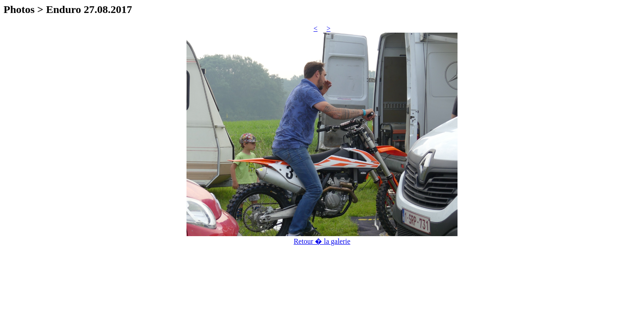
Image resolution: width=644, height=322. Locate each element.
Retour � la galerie (322, 241)
